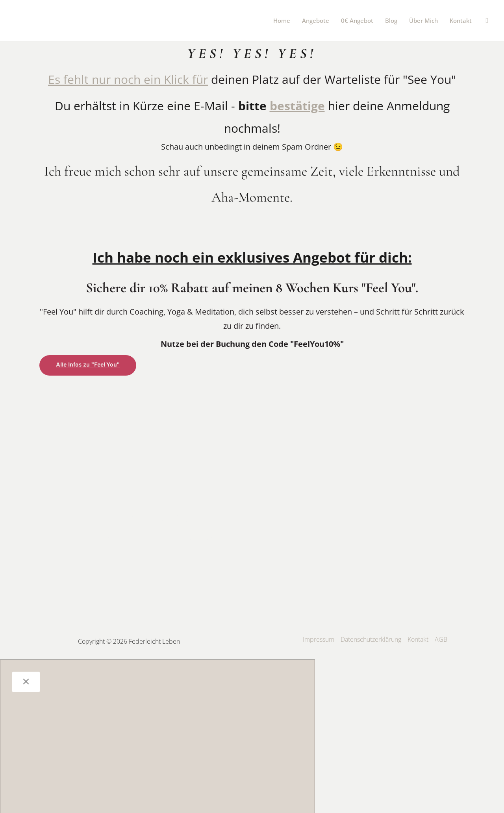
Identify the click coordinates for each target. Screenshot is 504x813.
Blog (391, 20)
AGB (441, 639)
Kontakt (461, 20)
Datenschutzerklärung (371, 639)
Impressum (319, 639)
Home (282, 20)
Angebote (316, 20)
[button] (487, 21)
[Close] (26, 682)
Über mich (423, 20)
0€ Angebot (357, 20)
